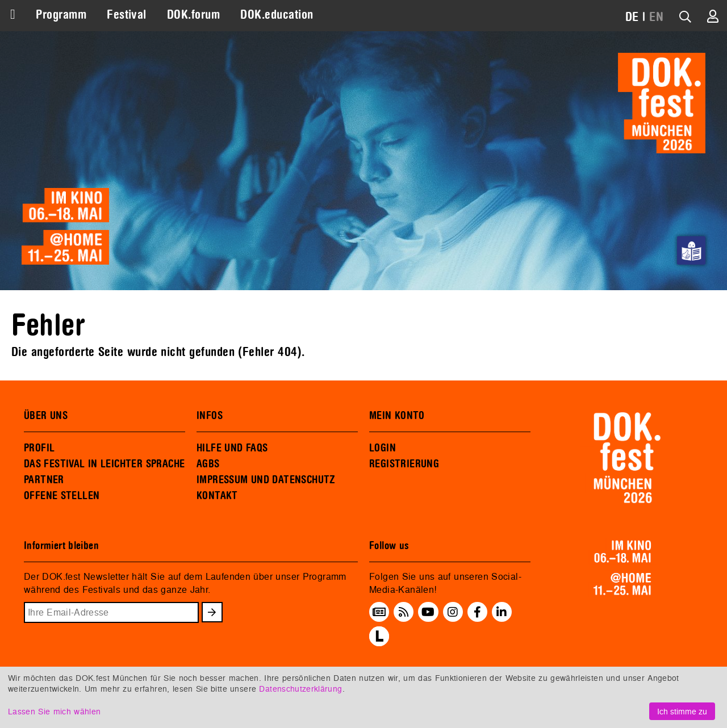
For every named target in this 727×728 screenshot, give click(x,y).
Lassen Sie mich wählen (54, 711)
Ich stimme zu (682, 711)
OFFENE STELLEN (62, 496)
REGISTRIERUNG (404, 464)
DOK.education (277, 15)
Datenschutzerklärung (300, 689)
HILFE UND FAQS (232, 448)
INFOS (210, 416)
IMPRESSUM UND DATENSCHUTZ (266, 480)
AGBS (208, 464)
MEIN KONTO (397, 416)
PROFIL (39, 448)
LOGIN (383, 448)
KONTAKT (217, 496)
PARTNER (44, 480)
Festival (127, 15)
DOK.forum (193, 15)
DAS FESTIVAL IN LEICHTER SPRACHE (104, 464)
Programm (61, 15)
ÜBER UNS (46, 416)
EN (656, 17)
